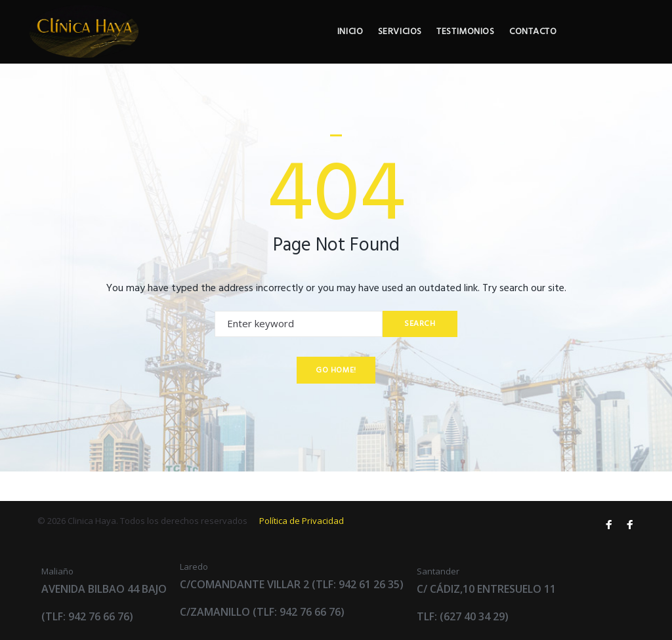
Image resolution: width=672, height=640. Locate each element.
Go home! (336, 399)
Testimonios (532, 47)
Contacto (602, 47)
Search (418, 353)
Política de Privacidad (302, 521)
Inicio (410, 47)
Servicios (463, 47)
